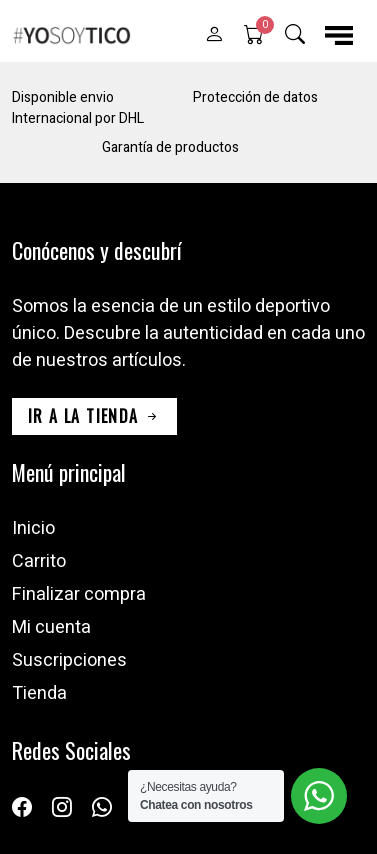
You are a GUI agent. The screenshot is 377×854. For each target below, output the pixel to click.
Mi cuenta (51, 627)
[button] (214, 35)
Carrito (39, 561)
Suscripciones (69, 660)
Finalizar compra (79, 594)
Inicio (33, 528)
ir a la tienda (94, 416)
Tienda (39, 693)
